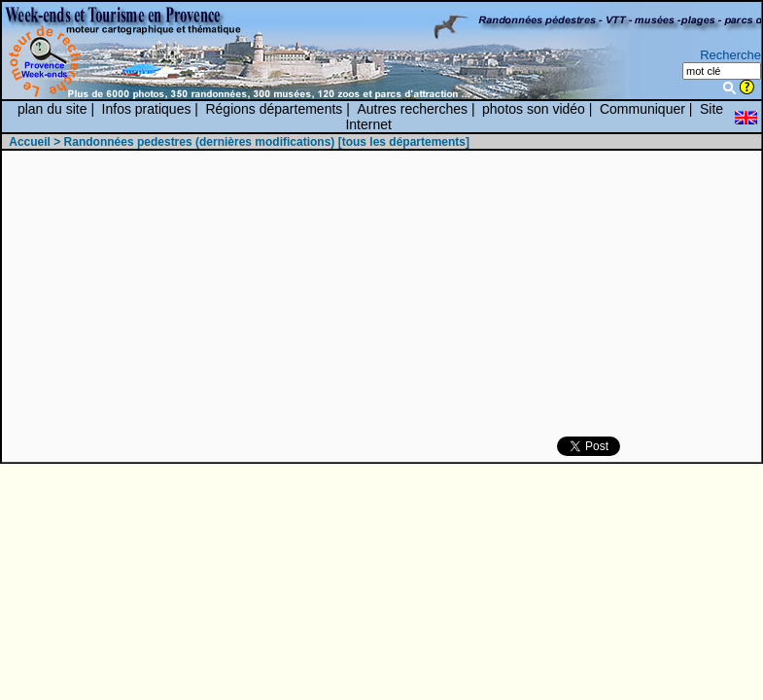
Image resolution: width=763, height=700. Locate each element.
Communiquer (642, 109)
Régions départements (274, 109)
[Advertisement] (428, 295)
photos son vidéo (534, 109)
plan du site (52, 109)
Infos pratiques (147, 109)
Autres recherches (412, 109)
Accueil (30, 142)
